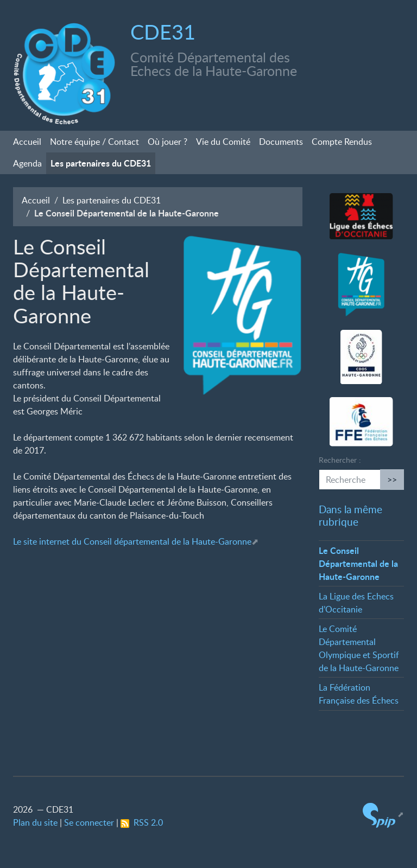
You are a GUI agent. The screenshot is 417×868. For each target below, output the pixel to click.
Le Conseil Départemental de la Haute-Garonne (358, 563)
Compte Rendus (342, 142)
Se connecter (89, 822)
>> (392, 480)
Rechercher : (340, 460)
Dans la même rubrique (350, 515)
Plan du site (35, 822)
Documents (281, 142)
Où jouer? (168, 142)
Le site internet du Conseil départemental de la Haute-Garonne (132, 541)
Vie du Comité (223, 142)
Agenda (27, 163)
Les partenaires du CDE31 (101, 163)
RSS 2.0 (142, 822)
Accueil (27, 142)
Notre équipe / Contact (94, 142)
